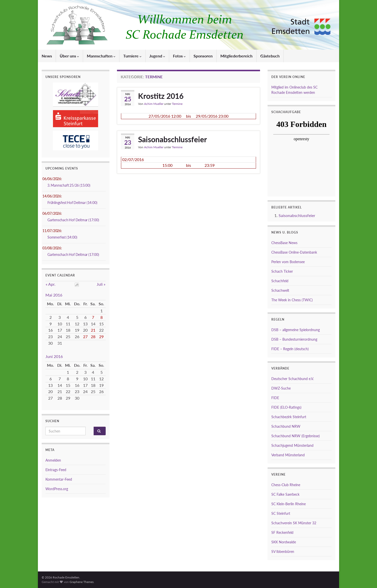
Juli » (101, 284)
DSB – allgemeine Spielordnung (296, 330)
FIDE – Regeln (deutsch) (290, 349)
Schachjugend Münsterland (292, 445)
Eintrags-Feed (56, 470)
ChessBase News (284, 243)
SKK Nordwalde (284, 542)
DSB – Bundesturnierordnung (294, 339)
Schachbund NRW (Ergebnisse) (296, 436)
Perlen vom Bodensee (288, 262)
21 (93, 330)
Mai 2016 (54, 295)
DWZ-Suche (281, 388)
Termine (177, 104)
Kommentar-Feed (59, 479)
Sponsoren (203, 56)
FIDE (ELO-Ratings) (286, 407)
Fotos (179, 56)
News (47, 56)
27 (85, 337)
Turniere (132, 56)
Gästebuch (270, 56)
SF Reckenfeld (282, 532)
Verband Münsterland (288, 455)
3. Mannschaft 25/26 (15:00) (69, 185)
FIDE (275, 398)
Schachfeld (280, 281)
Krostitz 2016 (161, 96)
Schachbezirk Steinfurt (289, 417)
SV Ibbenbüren (283, 552)
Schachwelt (280, 290)
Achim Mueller (154, 104)
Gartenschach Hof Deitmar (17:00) (73, 220)
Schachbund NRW (286, 426)
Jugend (157, 56)
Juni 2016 (54, 356)
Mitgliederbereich (236, 56)
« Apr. (51, 284)
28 (93, 337)
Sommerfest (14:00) (62, 237)
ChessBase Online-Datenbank (294, 252)
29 (101, 337)
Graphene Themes (82, 582)
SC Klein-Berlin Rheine (289, 504)
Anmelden (53, 460)
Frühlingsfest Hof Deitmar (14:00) (72, 203)
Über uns (69, 56)
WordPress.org (57, 489)
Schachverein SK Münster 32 (294, 523)
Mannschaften (101, 56)
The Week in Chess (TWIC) (292, 300)
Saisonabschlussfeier (172, 139)
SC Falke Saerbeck (285, 494)
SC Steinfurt (281, 513)
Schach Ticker (282, 271)
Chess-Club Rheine (286, 485)
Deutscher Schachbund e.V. (293, 379)
